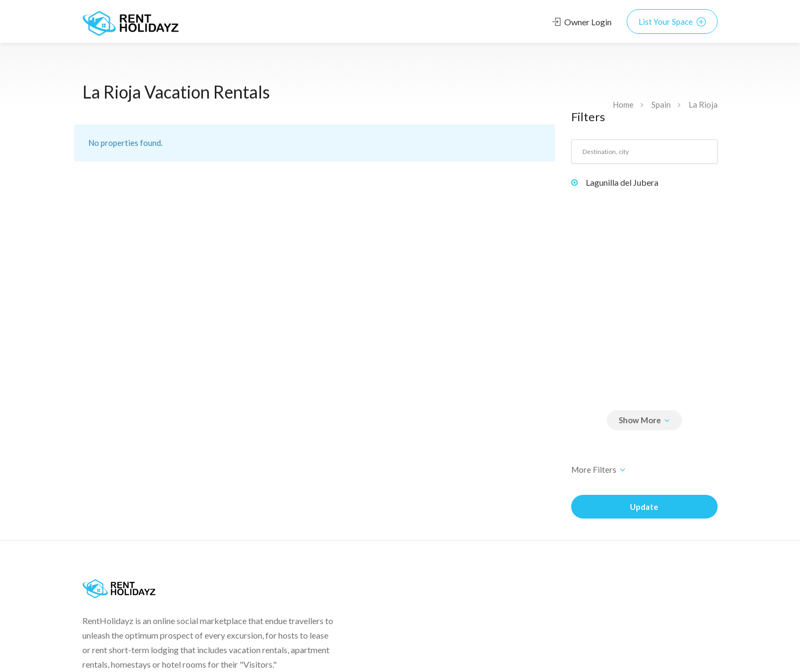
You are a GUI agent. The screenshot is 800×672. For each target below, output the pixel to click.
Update (644, 507)
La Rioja (703, 104)
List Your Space (672, 22)
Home (623, 104)
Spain (661, 104)
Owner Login (582, 22)
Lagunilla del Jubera (622, 182)
